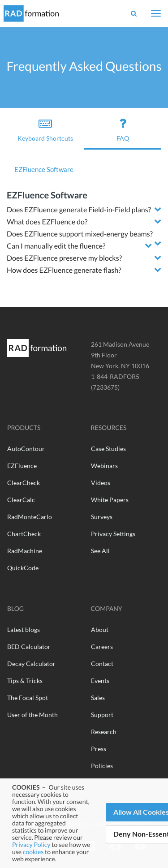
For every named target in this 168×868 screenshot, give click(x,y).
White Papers (110, 500)
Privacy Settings (113, 534)
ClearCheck (24, 483)
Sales (98, 698)
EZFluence (22, 466)
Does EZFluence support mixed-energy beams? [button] (80, 234)
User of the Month (32, 715)
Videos (101, 483)
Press (99, 749)
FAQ (123, 129)
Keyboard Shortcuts (45, 129)
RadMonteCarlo (30, 517)
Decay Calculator (31, 664)
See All (100, 551)
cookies (33, 852)
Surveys (102, 517)
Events (100, 681)
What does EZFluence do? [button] (47, 222)
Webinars (104, 466)
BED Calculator (29, 647)
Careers (102, 647)
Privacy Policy (31, 844)
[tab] (84, 210)
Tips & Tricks (25, 681)
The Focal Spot (28, 698)
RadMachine (25, 551)
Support (102, 715)
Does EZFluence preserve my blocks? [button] (64, 258)
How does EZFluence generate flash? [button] (64, 270)
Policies (102, 766)
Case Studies (108, 449)
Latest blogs (24, 630)
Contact (102, 664)
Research (104, 732)
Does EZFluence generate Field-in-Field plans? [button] (79, 210)
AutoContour (26, 449)
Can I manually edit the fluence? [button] (56, 246)
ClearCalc (21, 500)
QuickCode (23, 568)
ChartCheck (24, 534)
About (100, 630)
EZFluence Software (44, 169)
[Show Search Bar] (134, 13)
